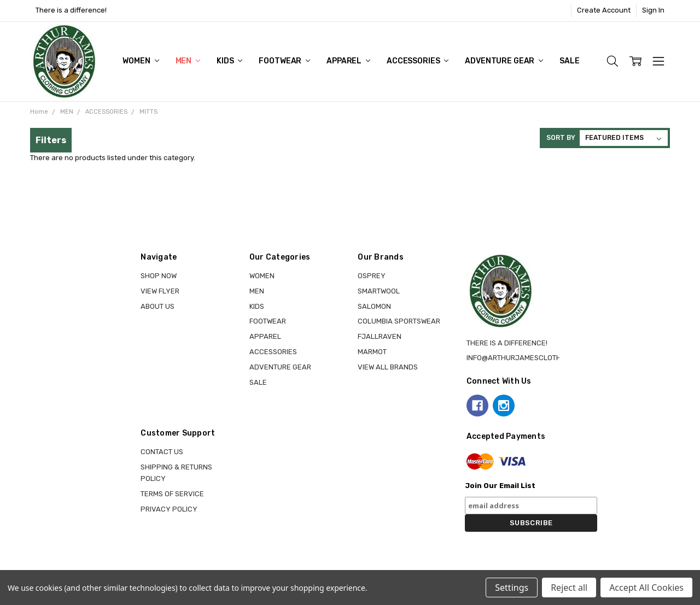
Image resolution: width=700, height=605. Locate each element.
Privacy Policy (169, 509)
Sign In (653, 10)
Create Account (604, 10)
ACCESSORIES (418, 61)
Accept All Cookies (646, 588)
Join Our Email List (500, 486)
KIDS (229, 61)
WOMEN (141, 61)
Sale (569, 61)
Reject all (569, 588)
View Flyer (160, 291)
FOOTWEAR (284, 61)
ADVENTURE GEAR (504, 61)
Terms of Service (172, 494)
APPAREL (348, 61)
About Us (157, 306)
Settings (512, 588)
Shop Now (159, 276)
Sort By (561, 138)
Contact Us (162, 452)
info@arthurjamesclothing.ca (525, 358)
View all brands (388, 367)
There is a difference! (71, 10)
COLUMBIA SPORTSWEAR (399, 321)
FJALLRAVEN (380, 336)
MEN (188, 61)
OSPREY (372, 276)
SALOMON (374, 306)
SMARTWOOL (379, 291)
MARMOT (372, 352)
